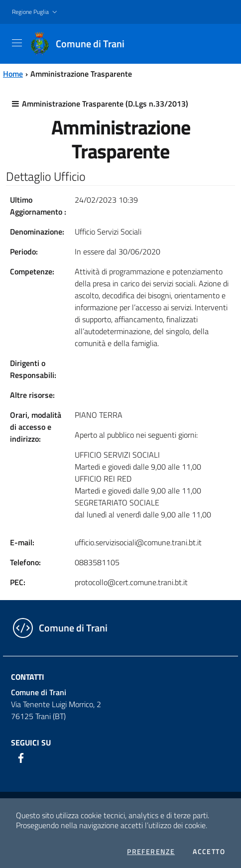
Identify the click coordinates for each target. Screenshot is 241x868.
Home (13, 74)
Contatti (28, 677)
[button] (36, 12)
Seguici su (31, 743)
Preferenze (151, 852)
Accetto (209, 852)
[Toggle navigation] (17, 43)
